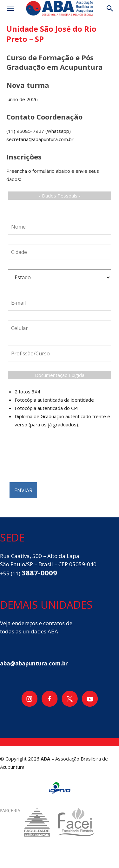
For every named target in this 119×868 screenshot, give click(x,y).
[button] (110, 9)
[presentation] (56, 459)
